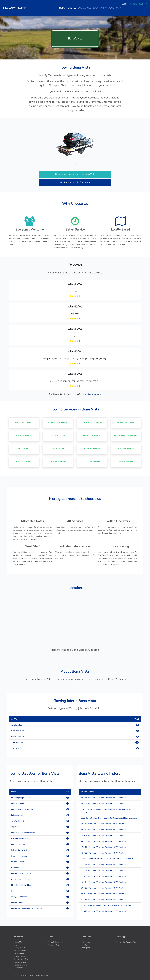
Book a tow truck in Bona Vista (75, 182)
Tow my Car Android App (126, 942)
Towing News (19, 948)
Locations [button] (99, 8)
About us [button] (114, 8)
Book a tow (84, 8)
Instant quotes (68, 8)
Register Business (139, 4)
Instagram (86, 948)
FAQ (15, 945)
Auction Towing (20, 962)
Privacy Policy (53, 945)
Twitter (85, 945)
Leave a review (95, 394)
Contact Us (18, 968)
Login (124, 4)
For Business (19, 953)
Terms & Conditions (56, 942)
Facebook (86, 942)
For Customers (20, 951)
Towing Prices (19, 956)
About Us (18, 942)
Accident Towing (20, 965)
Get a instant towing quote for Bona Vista (75, 174)
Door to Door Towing (22, 959)
